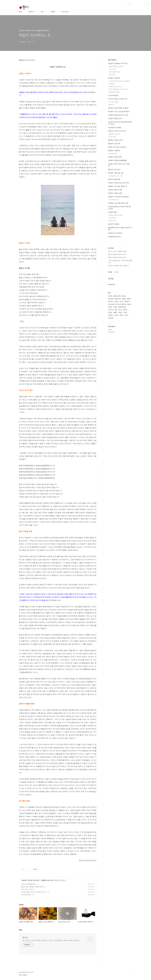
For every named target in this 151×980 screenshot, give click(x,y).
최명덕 (121, 315)
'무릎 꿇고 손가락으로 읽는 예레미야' (120, 81)
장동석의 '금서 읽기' (114, 169)
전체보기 (31, 12)
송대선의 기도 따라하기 (115, 233)
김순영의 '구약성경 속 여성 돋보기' (119, 197)
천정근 (124, 296)
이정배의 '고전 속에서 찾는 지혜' (118, 203)
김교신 (120, 310)
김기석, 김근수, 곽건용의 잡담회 (117, 251)
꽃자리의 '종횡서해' (114, 179)
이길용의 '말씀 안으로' (115, 118)
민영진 (120, 312)
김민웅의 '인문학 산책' (115, 157)
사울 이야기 (112, 75)
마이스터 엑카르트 (121, 304)
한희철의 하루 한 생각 (115, 87)
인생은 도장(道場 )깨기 (28, 884)
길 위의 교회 (113, 137)
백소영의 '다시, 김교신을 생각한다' (119, 111)
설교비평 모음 (113, 153)
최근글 (110, 272)
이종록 (110, 296)
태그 (42, 12)
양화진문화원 (122, 307)
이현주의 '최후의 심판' (115, 193)
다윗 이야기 (112, 69)
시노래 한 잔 (113, 218)
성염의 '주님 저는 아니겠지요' (117, 147)
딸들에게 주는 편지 (47, 880)
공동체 (124, 299)
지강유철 (111, 318)
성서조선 (111, 310)
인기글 (116, 272)
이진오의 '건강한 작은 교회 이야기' (119, 183)
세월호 (115, 312)
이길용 (115, 307)
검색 (126, 4)
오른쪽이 (127, 301)
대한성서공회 (117, 296)
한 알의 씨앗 (113, 221)
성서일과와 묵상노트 (114, 237)
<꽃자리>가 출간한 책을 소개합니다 (118, 266)
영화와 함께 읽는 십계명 (116, 66)
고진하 (125, 312)
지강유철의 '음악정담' (115, 127)
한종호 (129, 299)
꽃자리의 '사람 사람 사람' (116, 173)
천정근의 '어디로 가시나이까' (31, 880)
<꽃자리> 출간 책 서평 (115, 190)
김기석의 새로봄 (114, 102)
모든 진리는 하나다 (27, 889)
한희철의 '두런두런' (114, 78)
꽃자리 (25, 938)
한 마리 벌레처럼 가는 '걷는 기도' (119, 89)
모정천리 (111, 315)
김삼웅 (116, 301)
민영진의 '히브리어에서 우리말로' (118, 108)
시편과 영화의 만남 (114, 72)
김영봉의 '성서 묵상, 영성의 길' (118, 186)
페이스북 (110, 339)
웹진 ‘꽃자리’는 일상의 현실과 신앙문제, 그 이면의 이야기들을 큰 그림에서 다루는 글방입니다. (51, 940)
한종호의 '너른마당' (114, 151)
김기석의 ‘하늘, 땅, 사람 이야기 (118, 99)
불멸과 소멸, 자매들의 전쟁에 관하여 (32, 887)
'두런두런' (112, 84)
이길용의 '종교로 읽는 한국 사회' (118, 115)
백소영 (116, 315)
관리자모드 (65, 12)
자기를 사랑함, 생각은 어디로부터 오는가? (34, 892)
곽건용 (110, 307)
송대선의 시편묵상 (114, 224)
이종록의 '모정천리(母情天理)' (118, 160)
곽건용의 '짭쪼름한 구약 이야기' (118, 63)
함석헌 (110, 312)
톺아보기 (111, 105)
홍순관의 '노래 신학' (114, 144)
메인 (20, 12)
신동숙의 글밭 (112, 212)
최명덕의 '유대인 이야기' (116, 140)
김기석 (121, 301)
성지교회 (111, 301)
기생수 (126, 315)
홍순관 (129, 304)
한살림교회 (117, 299)
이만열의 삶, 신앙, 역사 (116, 176)
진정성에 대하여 (26, 895)
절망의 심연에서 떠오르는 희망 (117, 254)
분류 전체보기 (112, 60)
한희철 (125, 310)
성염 (116, 310)
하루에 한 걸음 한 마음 (115, 215)
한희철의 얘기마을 (114, 92)
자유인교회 (111, 304)
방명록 (53, 12)
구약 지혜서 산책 (114, 200)
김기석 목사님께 (113, 95)
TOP (130, 973)
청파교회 (111, 299)
